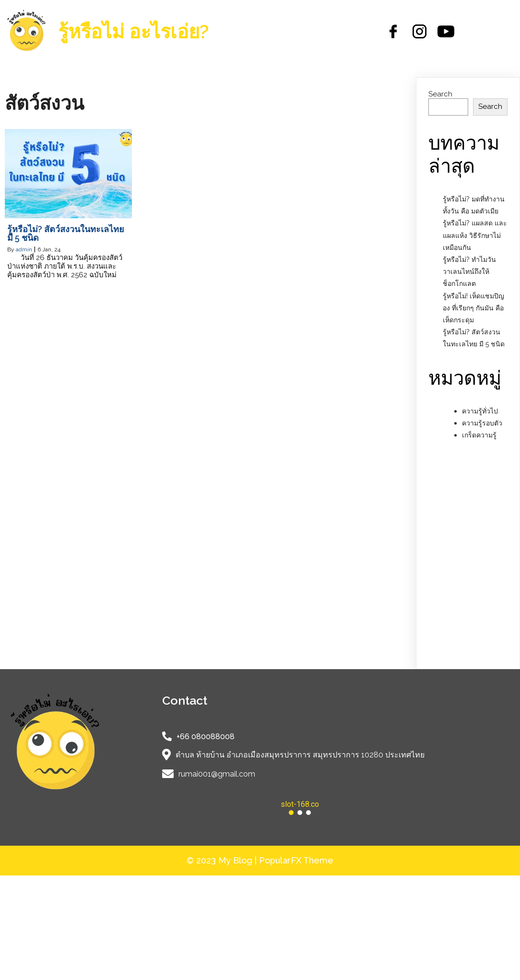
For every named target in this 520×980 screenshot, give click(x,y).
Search (440, 94)
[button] (300, 804)
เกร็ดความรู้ (479, 435)
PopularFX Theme (296, 860)
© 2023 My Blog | (223, 860)
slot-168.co (300, 804)
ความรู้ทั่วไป (480, 411)
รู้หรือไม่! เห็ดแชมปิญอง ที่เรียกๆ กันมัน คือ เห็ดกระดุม (473, 308)
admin (24, 249)
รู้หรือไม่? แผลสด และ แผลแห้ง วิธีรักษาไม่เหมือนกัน (475, 235)
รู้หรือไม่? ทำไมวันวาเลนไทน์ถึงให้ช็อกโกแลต (469, 272)
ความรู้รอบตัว (482, 423)
